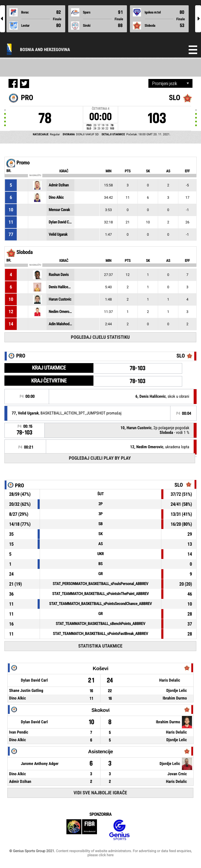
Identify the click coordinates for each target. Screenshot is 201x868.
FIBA (82, 830)
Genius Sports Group (119, 830)
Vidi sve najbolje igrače (100, 793)
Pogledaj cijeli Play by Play (100, 458)
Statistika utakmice (100, 646)
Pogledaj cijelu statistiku (100, 337)
